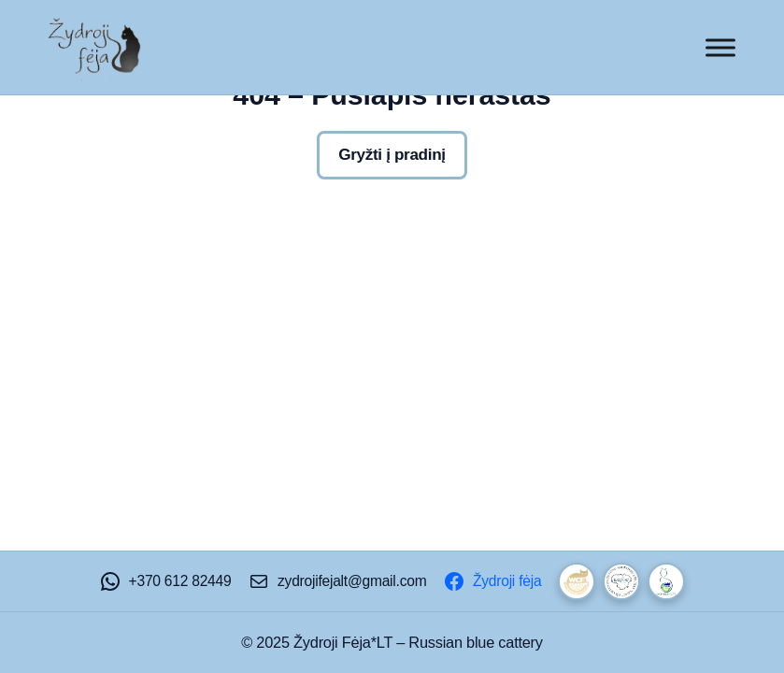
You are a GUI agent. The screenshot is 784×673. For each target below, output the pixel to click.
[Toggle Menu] (720, 47)
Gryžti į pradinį (392, 154)
